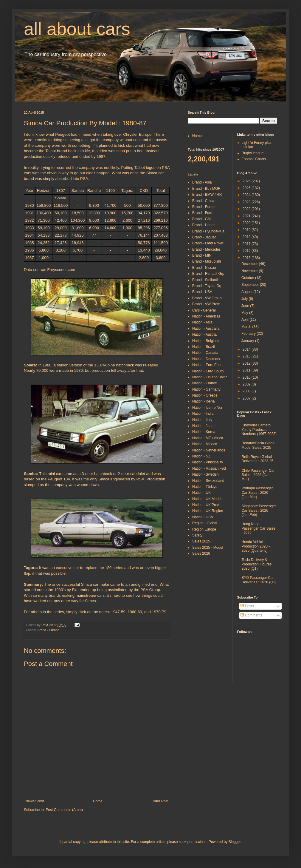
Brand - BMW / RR (207, 195)
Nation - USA (203, 517)
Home (98, 801)
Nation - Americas (206, 316)
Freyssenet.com (61, 270)
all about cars (77, 29)
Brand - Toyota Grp (207, 286)
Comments (251, 615)
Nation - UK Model (207, 499)
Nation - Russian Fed (209, 468)
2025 (247, 188)
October (248, 278)
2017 (247, 244)
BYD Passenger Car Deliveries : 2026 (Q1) (259, 580)
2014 (247, 349)
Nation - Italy (202, 420)
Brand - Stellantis (206, 280)
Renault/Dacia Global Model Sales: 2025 (259, 445)
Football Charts (254, 159)
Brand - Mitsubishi (207, 261)
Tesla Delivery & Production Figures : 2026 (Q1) (258, 564)
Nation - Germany (206, 389)
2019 (247, 230)
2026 (247, 181)
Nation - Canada (205, 353)
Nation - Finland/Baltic (210, 377)
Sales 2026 (201, 554)
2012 (247, 363)
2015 (247, 258)
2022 (247, 209)
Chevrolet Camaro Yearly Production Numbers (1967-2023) (259, 430)
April (245, 320)
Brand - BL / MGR (206, 189)
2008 (247, 391)
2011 (247, 370)
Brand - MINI (202, 255)
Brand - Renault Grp (208, 274)
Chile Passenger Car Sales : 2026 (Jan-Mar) (258, 475)
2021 (247, 216)
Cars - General (204, 310)
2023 (247, 202)
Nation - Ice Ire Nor (207, 408)
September (251, 285)
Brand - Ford (202, 213)
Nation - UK (201, 493)
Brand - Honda (204, 225)
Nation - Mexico (205, 444)
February (249, 334)
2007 (247, 398)
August (248, 292)
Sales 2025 (201, 541)
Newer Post (35, 801)
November (250, 271)
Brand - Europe (48, 630)
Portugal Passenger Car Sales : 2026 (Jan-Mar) (257, 492)
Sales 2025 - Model (208, 548)
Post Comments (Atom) (64, 810)
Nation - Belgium (205, 341)
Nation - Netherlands (209, 450)
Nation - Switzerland (208, 481)
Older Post (160, 801)
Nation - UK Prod (206, 505)
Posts (247, 606)
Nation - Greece (205, 395)
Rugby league (253, 153)
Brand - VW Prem (206, 304)
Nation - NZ (201, 456)
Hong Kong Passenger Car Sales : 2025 (259, 528)
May (245, 313)
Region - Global (205, 523)
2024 (247, 195)
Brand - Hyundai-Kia (208, 231)
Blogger (235, 842)
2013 (247, 356)
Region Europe (204, 529)
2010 (247, 377)
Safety (197, 535)
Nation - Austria (204, 334)
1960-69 (135, 612)
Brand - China (203, 201)
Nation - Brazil (203, 347)
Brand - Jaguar (204, 237)
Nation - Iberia (203, 401)
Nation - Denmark (206, 359)
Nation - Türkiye (205, 487)
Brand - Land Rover (208, 243)
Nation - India (203, 414)
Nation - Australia (206, 329)
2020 (247, 223)
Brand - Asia (202, 182)
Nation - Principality (208, 462)
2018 (247, 237)
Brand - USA (202, 292)
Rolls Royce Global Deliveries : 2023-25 (258, 459)
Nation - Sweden (205, 474)
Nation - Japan (204, 426)
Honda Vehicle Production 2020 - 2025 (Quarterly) (256, 546)
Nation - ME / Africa (208, 438)
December (250, 264)
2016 (247, 251)
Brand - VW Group (207, 298)
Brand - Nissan (204, 268)
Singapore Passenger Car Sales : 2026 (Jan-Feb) (259, 510)
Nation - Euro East (207, 365)
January (248, 341)
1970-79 (159, 612)
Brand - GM (201, 219)
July (245, 299)
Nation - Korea (204, 432)
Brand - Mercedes (206, 249)
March (247, 327)
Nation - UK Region (208, 511)
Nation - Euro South (208, 371)
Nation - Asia (202, 322)
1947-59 (118, 612)
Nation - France (205, 383)
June (246, 306)
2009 (247, 384)
